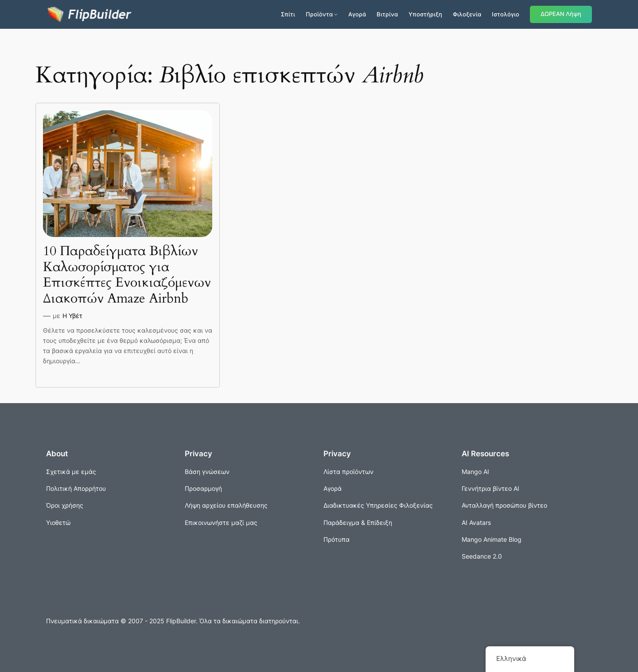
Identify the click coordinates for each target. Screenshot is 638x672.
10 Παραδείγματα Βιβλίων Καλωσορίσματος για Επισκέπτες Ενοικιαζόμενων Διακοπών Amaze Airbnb (127, 275)
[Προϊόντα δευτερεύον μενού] (336, 14)
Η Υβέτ (72, 316)
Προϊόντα (319, 14)
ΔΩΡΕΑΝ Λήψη (561, 14)
